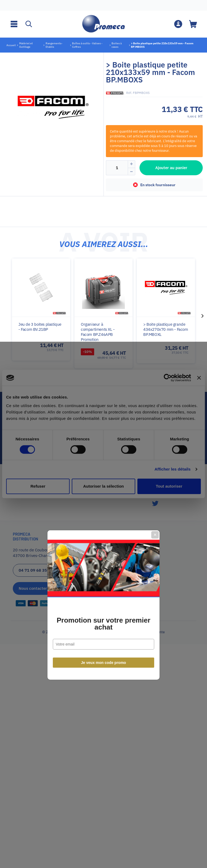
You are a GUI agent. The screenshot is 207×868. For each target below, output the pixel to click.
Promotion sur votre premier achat (103, 453)
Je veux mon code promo (104, 492)
